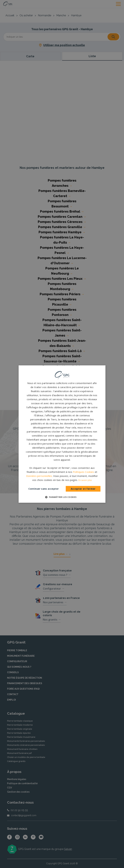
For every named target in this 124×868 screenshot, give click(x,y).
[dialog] (62, 434)
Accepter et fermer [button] (83, 489)
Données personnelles (39, 476)
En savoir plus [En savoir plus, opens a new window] (85, 480)
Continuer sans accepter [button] (44, 489)
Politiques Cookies (83, 472)
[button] (62, 497)
